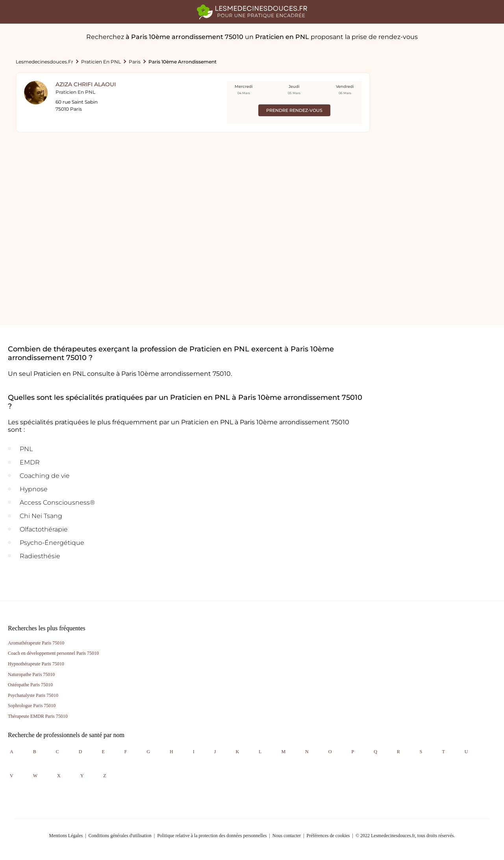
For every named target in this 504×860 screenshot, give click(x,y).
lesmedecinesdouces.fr (44, 62)
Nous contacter (287, 836)
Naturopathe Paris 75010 (31, 674)
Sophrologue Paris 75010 (32, 706)
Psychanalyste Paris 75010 (33, 695)
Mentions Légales (66, 836)
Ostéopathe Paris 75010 (30, 685)
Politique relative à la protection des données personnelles (212, 836)
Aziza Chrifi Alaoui (86, 84)
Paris (135, 62)
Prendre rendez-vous (294, 110)
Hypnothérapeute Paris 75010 (36, 664)
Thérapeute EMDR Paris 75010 (38, 716)
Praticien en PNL (101, 62)
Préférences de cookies (328, 836)
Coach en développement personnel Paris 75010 (53, 653)
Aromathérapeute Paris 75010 (36, 643)
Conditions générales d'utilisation (120, 836)
